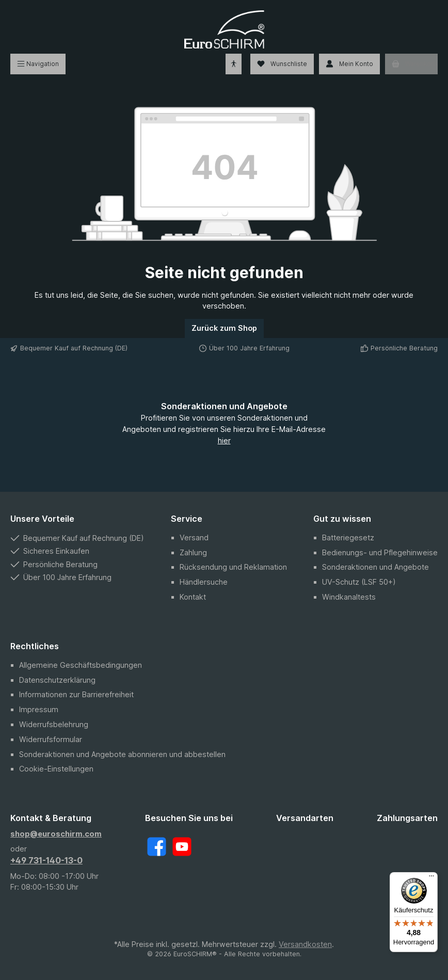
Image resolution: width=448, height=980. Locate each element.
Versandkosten (305, 944)
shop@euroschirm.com (56, 834)
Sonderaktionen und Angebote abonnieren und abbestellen (122, 754)
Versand (194, 537)
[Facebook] (157, 847)
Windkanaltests (349, 597)
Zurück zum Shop (224, 328)
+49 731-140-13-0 (46, 860)
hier (224, 440)
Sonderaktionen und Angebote (375, 567)
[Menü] (38, 64)
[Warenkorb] (411, 64)
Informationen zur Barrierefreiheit (76, 694)
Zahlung (193, 552)
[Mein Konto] (349, 64)
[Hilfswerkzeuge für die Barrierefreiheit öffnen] (234, 64)
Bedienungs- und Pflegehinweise (380, 552)
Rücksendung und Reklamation (233, 567)
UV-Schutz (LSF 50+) (359, 582)
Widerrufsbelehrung (54, 724)
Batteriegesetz (348, 537)
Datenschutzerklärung (57, 680)
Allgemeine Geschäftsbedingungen (81, 665)
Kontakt (193, 597)
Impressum (39, 709)
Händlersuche (204, 582)
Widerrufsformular (51, 739)
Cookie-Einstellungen (56, 769)
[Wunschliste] (282, 64)
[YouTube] (182, 847)
